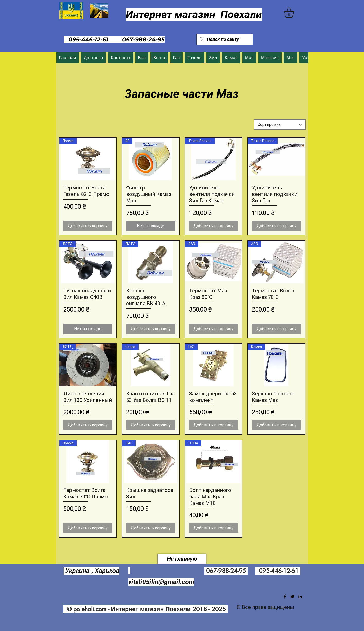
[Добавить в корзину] (88, 226)
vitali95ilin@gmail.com (161, 582)
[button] (295, 12)
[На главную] (182, 559)
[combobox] (280, 125)
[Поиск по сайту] (224, 39)
